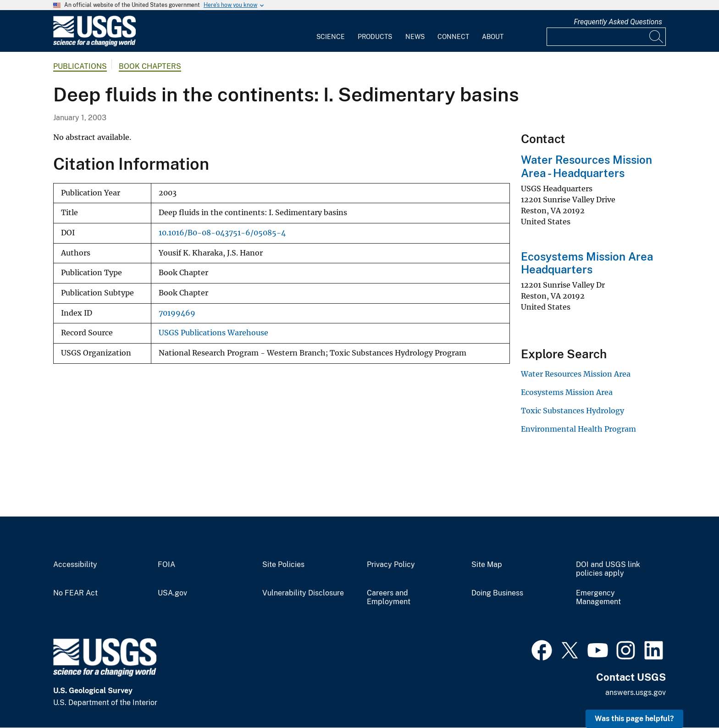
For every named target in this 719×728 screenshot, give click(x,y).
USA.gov (172, 593)
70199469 (177, 313)
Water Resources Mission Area (576, 374)
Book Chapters (150, 66)
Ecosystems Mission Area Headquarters (587, 263)
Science (331, 37)
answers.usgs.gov (636, 692)
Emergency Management (598, 597)
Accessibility (75, 565)
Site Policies (283, 565)
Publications (80, 66)
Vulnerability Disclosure (303, 593)
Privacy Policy (391, 565)
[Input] (606, 37)
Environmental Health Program (578, 429)
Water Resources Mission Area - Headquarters (586, 166)
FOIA (166, 565)
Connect (453, 37)
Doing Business (497, 593)
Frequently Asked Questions (618, 22)
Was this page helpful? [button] (634, 719)
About (493, 37)
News (415, 37)
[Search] (657, 37)
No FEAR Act (75, 593)
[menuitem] (331, 31)
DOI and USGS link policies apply (608, 569)
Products (375, 37)
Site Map (487, 565)
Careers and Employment (389, 597)
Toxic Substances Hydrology (572, 411)
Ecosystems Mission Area (567, 392)
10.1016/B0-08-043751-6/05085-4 (222, 233)
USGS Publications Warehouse (213, 333)
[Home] (94, 44)
